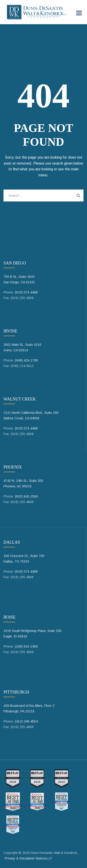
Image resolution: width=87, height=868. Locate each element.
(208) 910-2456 (26, 646)
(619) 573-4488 (26, 292)
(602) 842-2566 (26, 496)
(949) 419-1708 (26, 360)
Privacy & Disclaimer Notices (26, 858)
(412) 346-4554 (26, 721)
